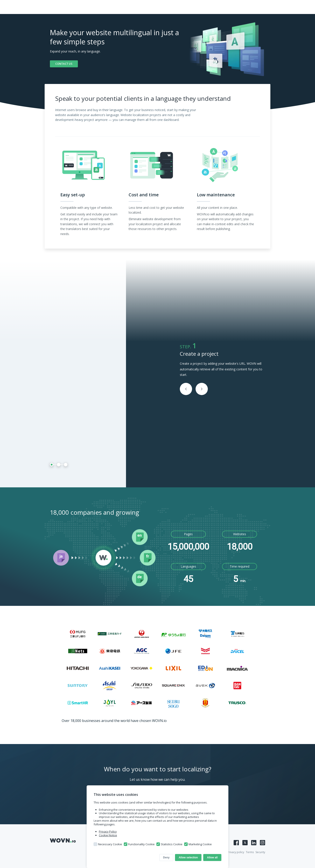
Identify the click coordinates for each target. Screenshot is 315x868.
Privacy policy (236, 852)
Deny (166, 858)
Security (260, 852)
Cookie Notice (108, 835)
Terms (250, 852)
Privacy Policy (108, 831)
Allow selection (188, 858)
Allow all (212, 858)
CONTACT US (64, 64)
